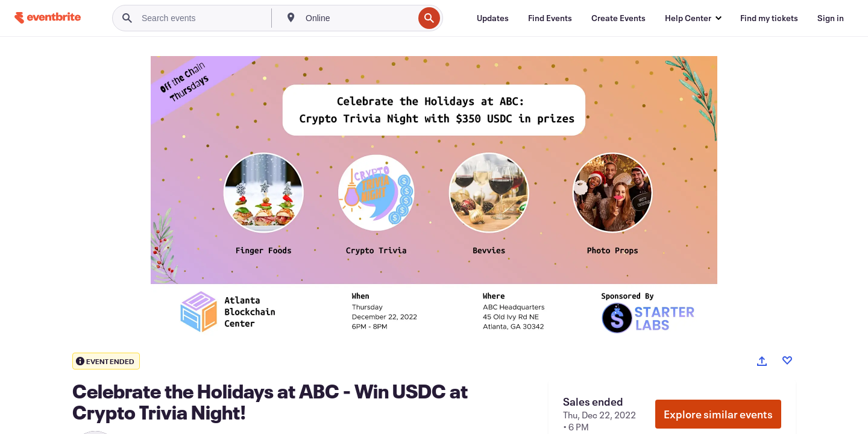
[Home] (48, 18)
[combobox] (358, 18)
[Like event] (787, 360)
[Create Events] (618, 18)
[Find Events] (550, 18)
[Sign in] (831, 18)
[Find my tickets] (769, 18)
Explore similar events (718, 414)
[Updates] (493, 18)
